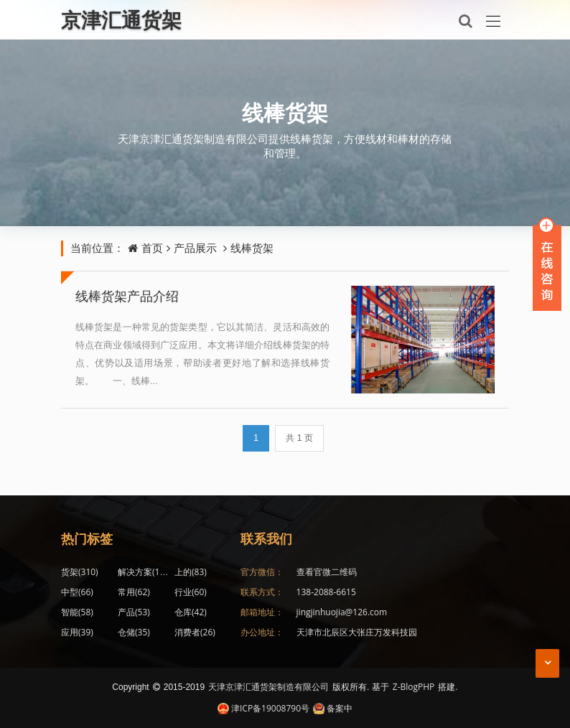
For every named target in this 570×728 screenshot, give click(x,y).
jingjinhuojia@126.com (342, 612)
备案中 (333, 708)
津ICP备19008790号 (263, 708)
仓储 (134, 632)
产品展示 (195, 248)
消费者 (195, 632)
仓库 (191, 612)
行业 (191, 592)
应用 (77, 632)
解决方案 (145, 572)
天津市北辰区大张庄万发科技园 (357, 632)
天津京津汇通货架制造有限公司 (268, 687)
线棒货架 (285, 112)
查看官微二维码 (327, 572)
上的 (191, 572)
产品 (134, 612)
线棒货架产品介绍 (127, 296)
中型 (77, 592)
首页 (152, 248)
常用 (134, 592)
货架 (80, 572)
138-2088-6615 (326, 592)
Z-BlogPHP (414, 687)
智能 (77, 612)
